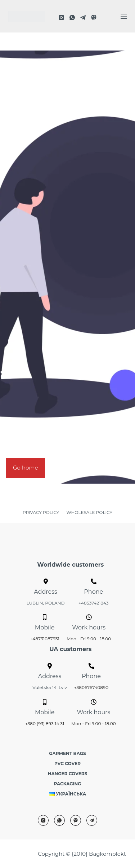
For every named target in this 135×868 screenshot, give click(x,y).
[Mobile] (45, 617)
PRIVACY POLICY (41, 512)
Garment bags (67, 753)
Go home (25, 468)
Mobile (45, 627)
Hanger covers (68, 774)
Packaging (68, 784)
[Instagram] (61, 18)
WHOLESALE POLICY (89, 512)
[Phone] (94, 581)
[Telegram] (83, 18)
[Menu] (124, 16)
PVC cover (67, 764)
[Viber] (94, 18)
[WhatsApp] (72, 18)
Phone (93, 592)
